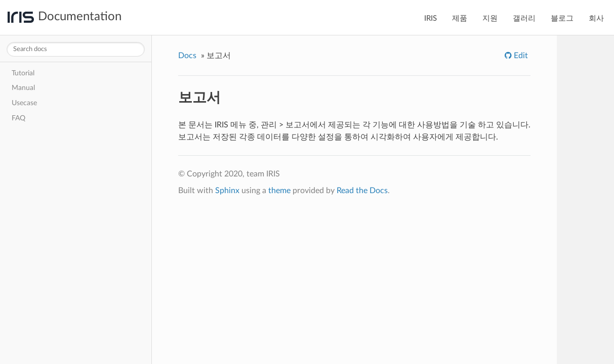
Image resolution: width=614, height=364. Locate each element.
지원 (490, 18)
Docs (187, 56)
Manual (23, 88)
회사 (596, 18)
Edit (520, 56)
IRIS (431, 18)
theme (279, 191)
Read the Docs (362, 191)
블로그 (562, 18)
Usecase (24, 103)
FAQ (18, 118)
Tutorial (23, 73)
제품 (460, 18)
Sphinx (227, 191)
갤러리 (524, 18)
